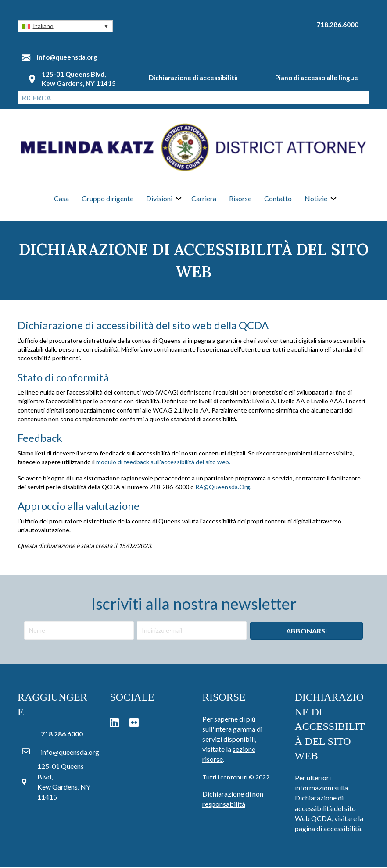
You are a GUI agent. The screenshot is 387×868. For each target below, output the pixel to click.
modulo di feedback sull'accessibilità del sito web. (163, 463)
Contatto (278, 199)
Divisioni (159, 199)
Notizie (316, 199)
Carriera (204, 199)
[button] (65, 26)
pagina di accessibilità (328, 829)
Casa (61, 199)
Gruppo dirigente (107, 199)
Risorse (240, 199)
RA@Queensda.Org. (223, 488)
